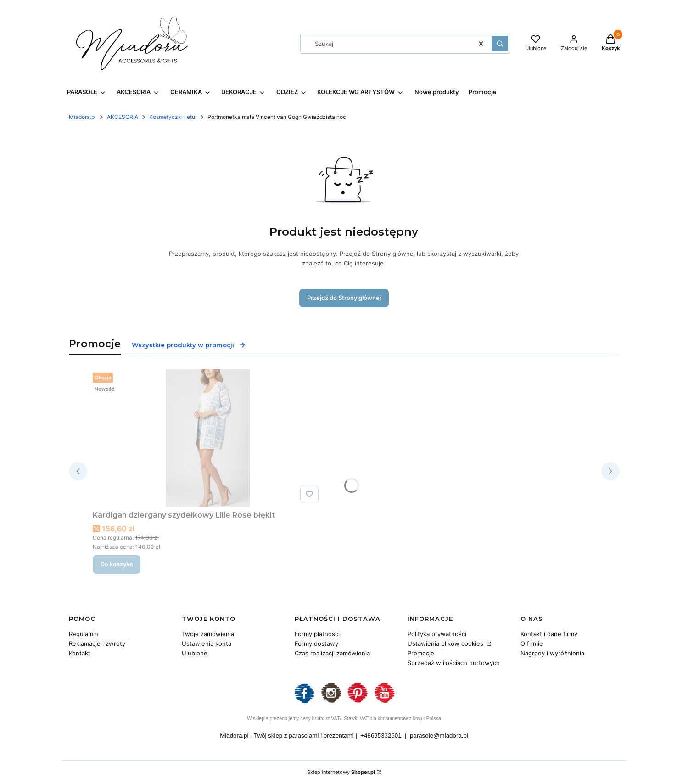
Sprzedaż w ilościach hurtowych (454, 663)
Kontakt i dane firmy (549, 634)
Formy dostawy (316, 643)
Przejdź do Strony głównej (344, 298)
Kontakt (80, 653)
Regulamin (84, 634)
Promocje (421, 653)
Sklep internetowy (341, 772)
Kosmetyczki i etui (173, 117)
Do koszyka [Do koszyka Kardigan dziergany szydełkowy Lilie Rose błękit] (117, 564)
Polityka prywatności (437, 634)
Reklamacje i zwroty (97, 643)
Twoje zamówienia (208, 634)
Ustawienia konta (207, 643)
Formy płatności (317, 634)
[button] (500, 44)
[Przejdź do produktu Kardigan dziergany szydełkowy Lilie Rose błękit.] (207, 438)
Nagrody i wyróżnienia (552, 653)
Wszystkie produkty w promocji (189, 345)
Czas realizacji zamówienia (332, 653)
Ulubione (195, 653)
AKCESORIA (123, 117)
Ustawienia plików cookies (446, 643)
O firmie (532, 643)
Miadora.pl (82, 117)
